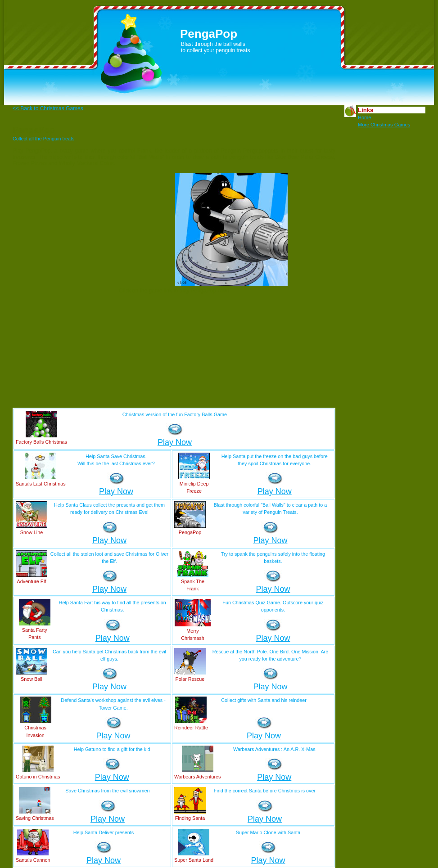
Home (364, 117)
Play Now (175, 442)
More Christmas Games (384, 125)
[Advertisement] (115, 229)
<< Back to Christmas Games (48, 108)
